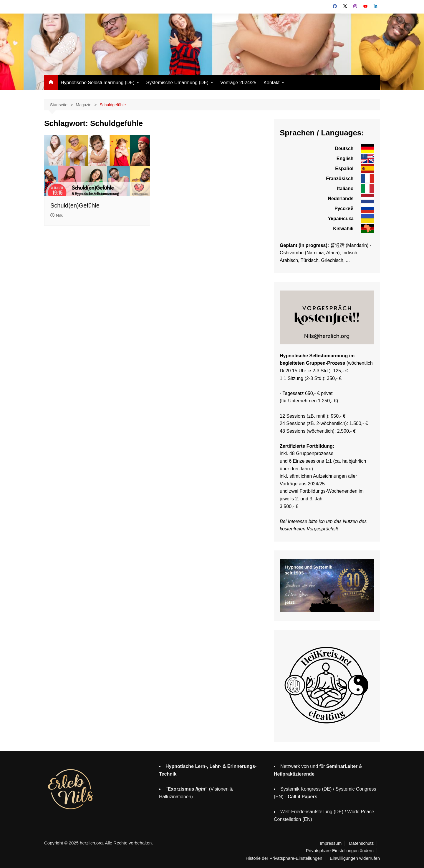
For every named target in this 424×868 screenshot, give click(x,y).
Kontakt (271, 83)
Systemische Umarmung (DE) (178, 83)
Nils (57, 215)
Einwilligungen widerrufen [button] (355, 858)
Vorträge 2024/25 (238, 83)
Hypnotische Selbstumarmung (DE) (98, 83)
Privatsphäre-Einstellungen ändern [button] (340, 851)
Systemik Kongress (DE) (306, 789)
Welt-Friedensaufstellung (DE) (312, 812)
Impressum (331, 843)
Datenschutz (361, 843)
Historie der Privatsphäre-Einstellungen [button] (284, 858)
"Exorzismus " (187, 789)
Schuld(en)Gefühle (75, 205)
